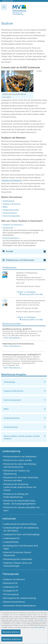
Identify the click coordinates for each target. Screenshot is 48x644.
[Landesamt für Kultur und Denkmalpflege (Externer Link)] (21, 534)
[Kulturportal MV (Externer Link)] (21, 583)
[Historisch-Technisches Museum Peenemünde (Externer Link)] (21, 554)
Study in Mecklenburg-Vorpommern (31, 300)
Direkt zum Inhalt (8, 1)
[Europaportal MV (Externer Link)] (21, 591)
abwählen (42, 620)
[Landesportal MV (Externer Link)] (21, 587)
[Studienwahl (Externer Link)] (24, 228)
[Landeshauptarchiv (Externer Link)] (21, 538)
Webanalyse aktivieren (11, 632)
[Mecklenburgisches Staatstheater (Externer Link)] (21, 559)
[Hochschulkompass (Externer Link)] (24, 238)
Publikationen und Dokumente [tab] (18, 260)
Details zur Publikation (27, 292)
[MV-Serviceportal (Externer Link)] (21, 594)
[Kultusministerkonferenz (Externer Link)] (21, 602)
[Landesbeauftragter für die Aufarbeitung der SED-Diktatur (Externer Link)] (21, 529)
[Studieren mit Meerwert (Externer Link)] (24, 225)
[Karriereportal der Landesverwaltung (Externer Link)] (21, 598)
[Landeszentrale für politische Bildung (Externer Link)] (21, 524)
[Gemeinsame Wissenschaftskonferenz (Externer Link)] (21, 606)
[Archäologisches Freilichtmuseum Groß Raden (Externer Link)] (21, 547)
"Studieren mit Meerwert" (11, 180)
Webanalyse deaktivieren (12, 639)
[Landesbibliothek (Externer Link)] (21, 542)
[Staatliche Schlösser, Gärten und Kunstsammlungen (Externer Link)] (21, 564)
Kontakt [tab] (8, 251)
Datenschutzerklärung (40, 628)
